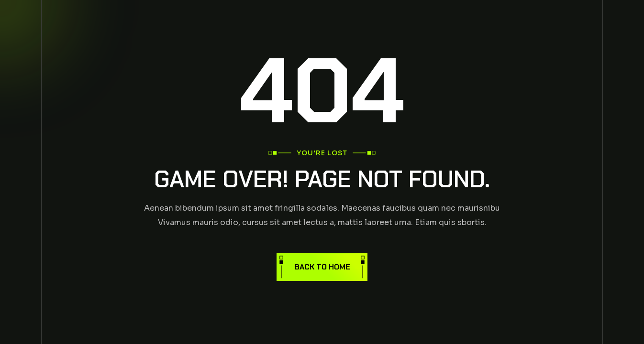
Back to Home (322, 267)
